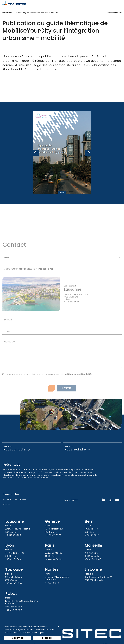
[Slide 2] (62, 193)
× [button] (59, 626)
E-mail (8, 337)
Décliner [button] (47, 638)
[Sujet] (66, 275)
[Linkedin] (104, 500)
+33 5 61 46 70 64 (14, 583)
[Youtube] (117, 500)
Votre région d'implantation (20, 286)
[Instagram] (110, 500)
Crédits (7, 504)
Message (9, 359)
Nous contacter (17, 450)
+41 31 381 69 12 (92, 535)
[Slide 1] (60, 193)
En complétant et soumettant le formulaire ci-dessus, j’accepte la (48, 392)
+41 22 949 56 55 (53, 535)
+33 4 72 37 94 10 (13, 559)
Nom (7, 349)
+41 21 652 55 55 (13, 535)
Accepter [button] (18, 638)
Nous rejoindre (77, 450)
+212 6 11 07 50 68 (14, 610)
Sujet (7, 275)
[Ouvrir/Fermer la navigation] (120, 4)
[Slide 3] (64, 193)
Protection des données (15, 499)
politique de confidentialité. (78, 392)
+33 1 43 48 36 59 (53, 559)
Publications (7, 13)
